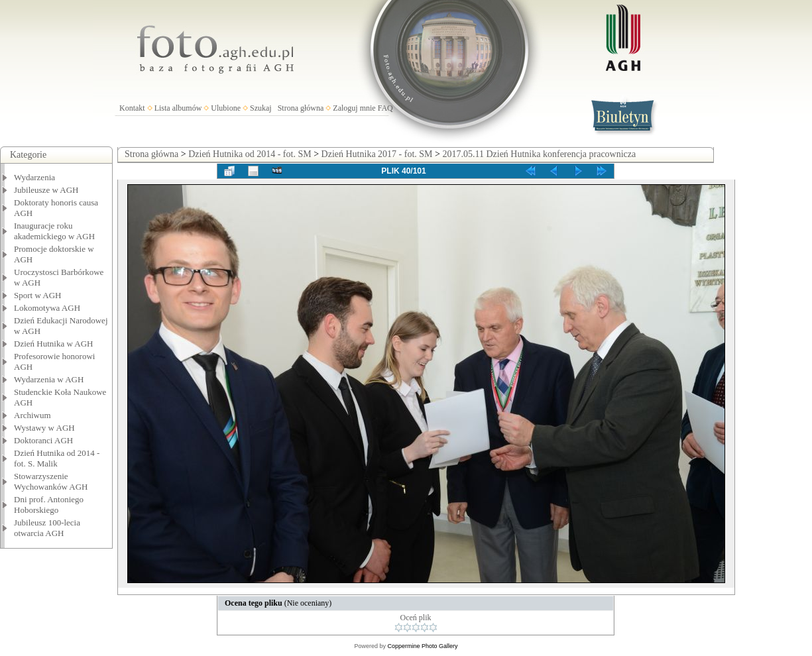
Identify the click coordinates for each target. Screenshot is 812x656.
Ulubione (226, 108)
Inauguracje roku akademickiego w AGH (54, 231)
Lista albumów (178, 108)
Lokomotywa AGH (47, 308)
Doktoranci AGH (43, 440)
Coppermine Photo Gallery (422, 646)
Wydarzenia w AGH (49, 379)
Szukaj (261, 108)
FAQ (385, 108)
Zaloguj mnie (354, 108)
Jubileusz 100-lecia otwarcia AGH (47, 528)
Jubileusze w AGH (46, 190)
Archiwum (32, 415)
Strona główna (301, 108)
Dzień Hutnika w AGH (54, 344)
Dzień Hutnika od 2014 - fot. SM (250, 154)
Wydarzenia (34, 177)
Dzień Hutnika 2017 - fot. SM (377, 154)
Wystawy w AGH (44, 428)
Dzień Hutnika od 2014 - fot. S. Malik (57, 458)
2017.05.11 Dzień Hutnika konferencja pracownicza (539, 154)
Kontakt (132, 108)
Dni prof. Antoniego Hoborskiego (49, 505)
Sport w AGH (38, 295)
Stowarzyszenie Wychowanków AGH (51, 481)
